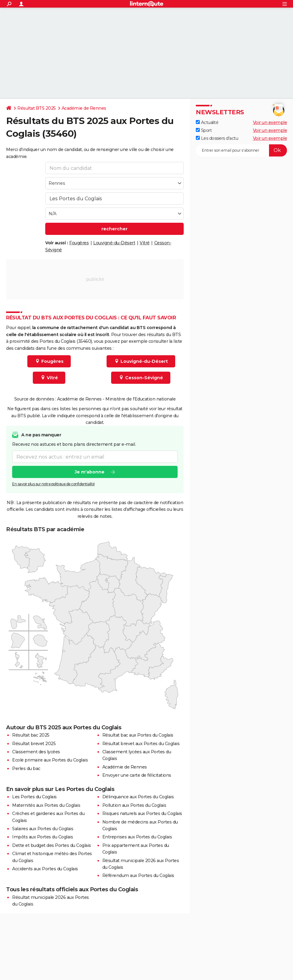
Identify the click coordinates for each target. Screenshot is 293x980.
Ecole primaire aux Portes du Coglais (50, 760)
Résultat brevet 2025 (34, 744)
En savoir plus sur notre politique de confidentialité (53, 484)
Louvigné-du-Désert (114, 243)
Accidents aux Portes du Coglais (45, 869)
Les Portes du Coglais (34, 797)
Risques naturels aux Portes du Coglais (142, 813)
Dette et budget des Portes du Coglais (52, 845)
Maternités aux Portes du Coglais (46, 805)
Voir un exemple (270, 122)
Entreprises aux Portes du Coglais (137, 837)
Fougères (79, 243)
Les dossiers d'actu (217, 138)
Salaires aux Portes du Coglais (43, 829)
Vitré (145, 243)
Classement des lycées (36, 752)
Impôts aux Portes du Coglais (43, 837)
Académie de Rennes (84, 108)
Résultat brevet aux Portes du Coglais (141, 744)
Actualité (207, 122)
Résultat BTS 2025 (37, 108)
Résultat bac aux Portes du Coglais (138, 735)
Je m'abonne (90, 472)
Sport (204, 130)
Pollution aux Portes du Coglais (134, 805)
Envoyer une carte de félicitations (137, 775)
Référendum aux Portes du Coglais (138, 875)
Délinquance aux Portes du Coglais (138, 797)
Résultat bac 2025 (31, 735)
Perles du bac (26, 769)
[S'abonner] (241, 150)
